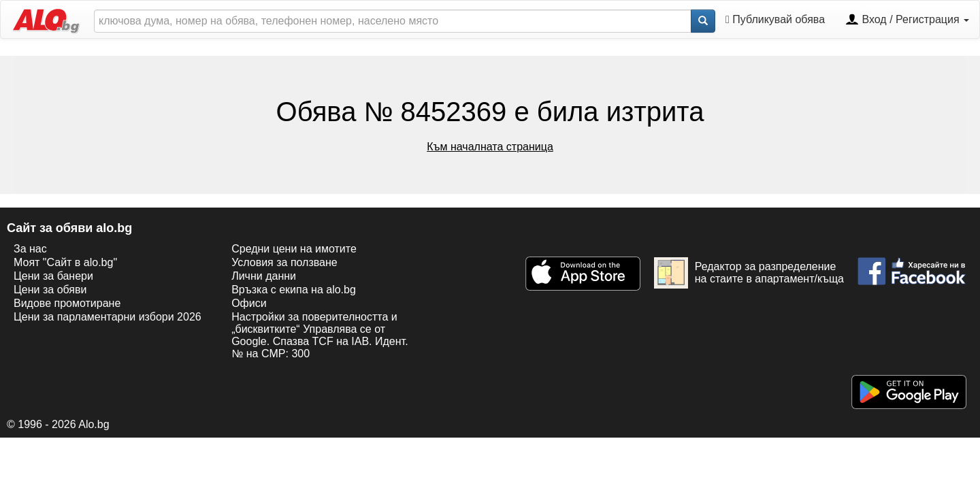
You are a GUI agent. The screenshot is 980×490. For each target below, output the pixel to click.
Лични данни (264, 276)
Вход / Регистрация (907, 20)
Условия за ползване (284, 262)
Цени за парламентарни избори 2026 (108, 317)
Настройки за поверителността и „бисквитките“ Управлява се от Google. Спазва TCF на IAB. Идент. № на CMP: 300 (320, 335)
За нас (30, 249)
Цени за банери (53, 276)
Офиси (249, 303)
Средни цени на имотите (294, 249)
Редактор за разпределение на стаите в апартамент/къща (749, 273)
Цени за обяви (50, 290)
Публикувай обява (775, 19)
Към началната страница (490, 147)
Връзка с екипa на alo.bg (294, 290)
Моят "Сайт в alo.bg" (65, 262)
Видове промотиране (67, 303)
